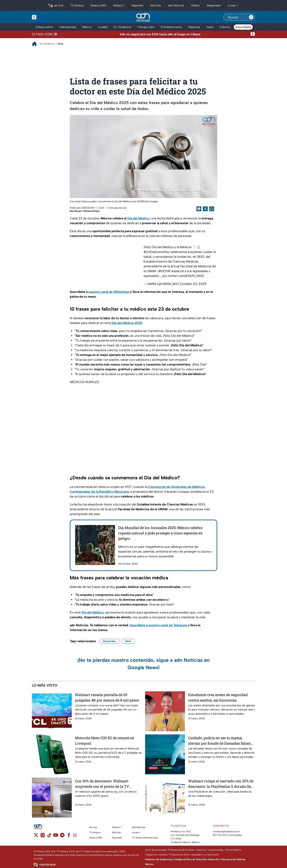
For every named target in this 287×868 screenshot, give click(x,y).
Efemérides (109, 641)
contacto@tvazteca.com (226, 831)
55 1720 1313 (220, 835)
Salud (128, 641)
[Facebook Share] (199, 209)
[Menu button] (48, 17)
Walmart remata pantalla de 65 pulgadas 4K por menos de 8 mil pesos (107, 697)
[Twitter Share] (205, 209)
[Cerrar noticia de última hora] (253, 34)
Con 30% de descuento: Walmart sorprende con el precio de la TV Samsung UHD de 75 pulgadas (102, 784)
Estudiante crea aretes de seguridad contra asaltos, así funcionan (218, 697)
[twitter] (36, 836)
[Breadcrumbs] (36, 44)
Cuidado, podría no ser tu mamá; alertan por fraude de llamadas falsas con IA (219, 741)
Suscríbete (243, 27)
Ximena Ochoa (91, 211)
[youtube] (56, 836)
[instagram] (43, 836)
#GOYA (164, 271)
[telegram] (62, 836)
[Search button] (251, 17)
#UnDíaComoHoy (156, 252)
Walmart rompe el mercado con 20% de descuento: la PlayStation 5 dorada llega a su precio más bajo (222, 784)
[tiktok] (49, 836)
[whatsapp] (75, 836)
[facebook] (69, 836)
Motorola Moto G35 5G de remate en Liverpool (105, 741)
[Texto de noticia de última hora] (154, 34)
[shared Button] (212, 209)
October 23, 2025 (193, 284)
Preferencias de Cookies (181, 850)
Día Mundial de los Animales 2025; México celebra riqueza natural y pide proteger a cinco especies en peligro (160, 533)
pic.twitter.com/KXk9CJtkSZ (183, 276)
